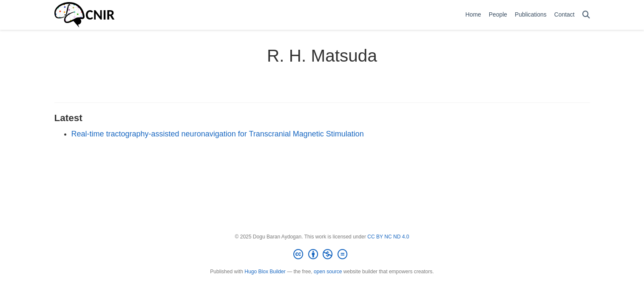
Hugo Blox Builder (265, 272)
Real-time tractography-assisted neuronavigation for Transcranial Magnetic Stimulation (218, 134)
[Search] (586, 15)
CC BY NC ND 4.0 (388, 237)
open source (328, 272)
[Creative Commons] (322, 255)
